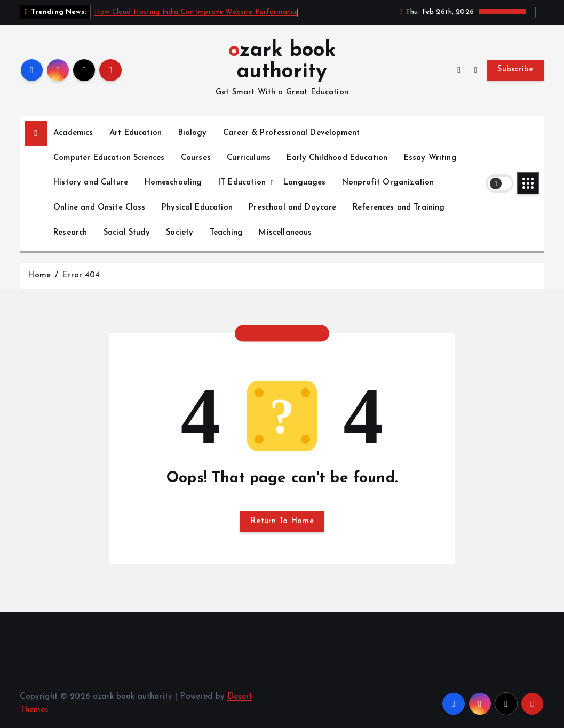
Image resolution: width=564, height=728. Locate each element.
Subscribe (515, 70)
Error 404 (81, 275)
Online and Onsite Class (99, 208)
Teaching (226, 233)
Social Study (127, 233)
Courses (196, 158)
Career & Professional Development (291, 133)
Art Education (136, 133)
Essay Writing (430, 158)
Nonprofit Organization (388, 183)
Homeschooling (173, 183)
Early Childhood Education (337, 158)
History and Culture (91, 183)
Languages (304, 183)
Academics (73, 133)
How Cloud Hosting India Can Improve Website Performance (196, 12)
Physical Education (197, 208)
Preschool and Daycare (292, 208)
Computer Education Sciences (109, 158)
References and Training (399, 208)
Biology (193, 133)
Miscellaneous (285, 233)
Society (180, 233)
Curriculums (249, 158)
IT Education (242, 183)
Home (39, 275)
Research (70, 233)
